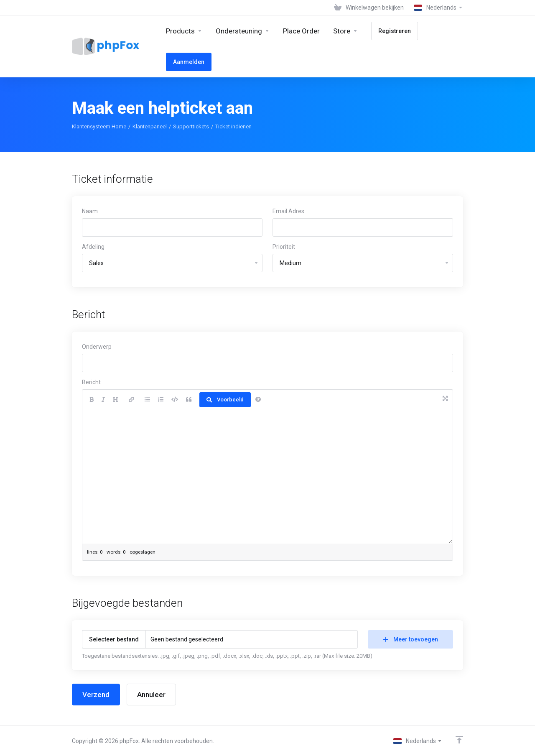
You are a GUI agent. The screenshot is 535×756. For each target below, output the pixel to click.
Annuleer (151, 695)
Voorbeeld (225, 400)
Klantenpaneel (150, 126)
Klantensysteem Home (99, 126)
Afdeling (93, 247)
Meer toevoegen (411, 639)
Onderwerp (97, 347)
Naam (90, 211)
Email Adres (288, 211)
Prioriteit (284, 247)
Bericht (91, 382)
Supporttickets (191, 126)
